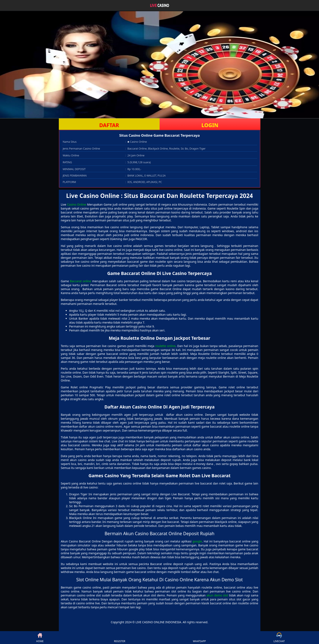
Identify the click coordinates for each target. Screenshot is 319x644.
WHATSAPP (199, 638)
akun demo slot (217, 595)
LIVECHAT (279, 638)
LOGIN (210, 125)
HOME (40, 638)
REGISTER (119, 638)
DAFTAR (109, 125)
